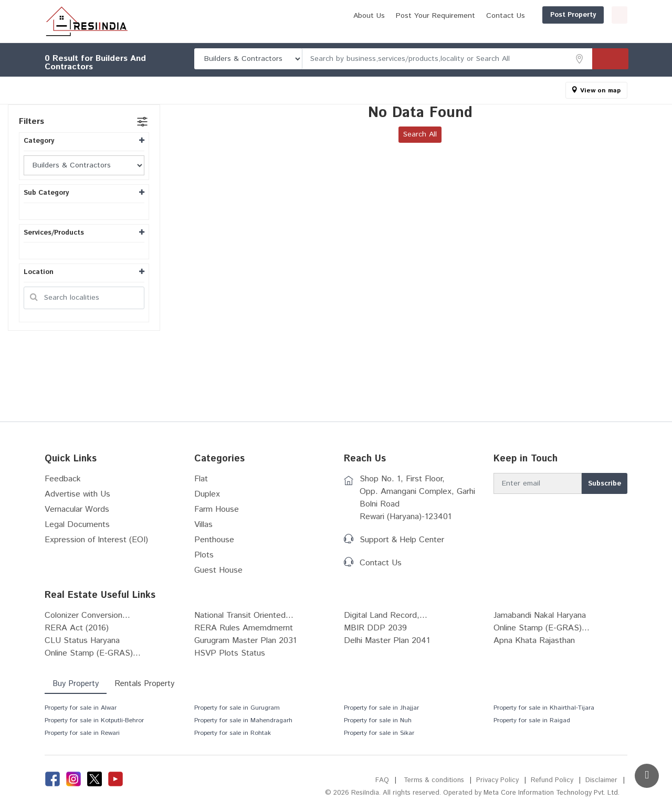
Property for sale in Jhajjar (381, 708)
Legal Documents (77, 525)
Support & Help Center (402, 540)
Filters (31, 122)
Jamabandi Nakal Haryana (540, 615)
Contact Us (455, 16)
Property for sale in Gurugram (237, 708)
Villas (203, 525)
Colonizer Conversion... (87, 615)
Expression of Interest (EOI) (96, 540)
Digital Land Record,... (386, 615)
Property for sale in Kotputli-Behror (94, 720)
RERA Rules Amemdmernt (244, 628)
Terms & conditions (434, 780)
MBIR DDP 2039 (375, 628)
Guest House (218, 570)
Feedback (63, 479)
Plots (204, 555)
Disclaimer (601, 780)
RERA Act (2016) (77, 628)
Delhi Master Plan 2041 (387, 641)
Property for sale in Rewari (82, 733)
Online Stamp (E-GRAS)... (542, 628)
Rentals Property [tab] (144, 684)
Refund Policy (552, 780)
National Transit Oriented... (244, 615)
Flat (201, 479)
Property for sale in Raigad (532, 720)
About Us (319, 16)
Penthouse (214, 540)
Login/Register (594, 15)
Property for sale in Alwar (81, 708)
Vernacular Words (77, 509)
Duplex (207, 494)
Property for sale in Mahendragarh (243, 720)
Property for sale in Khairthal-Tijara (544, 708)
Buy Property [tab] (76, 684)
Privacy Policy (497, 780)
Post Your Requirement (385, 16)
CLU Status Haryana (82, 641)
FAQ (382, 780)
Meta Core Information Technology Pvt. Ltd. (552, 793)
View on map (600, 91)
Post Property (523, 15)
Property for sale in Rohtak (233, 733)
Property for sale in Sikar (379, 733)
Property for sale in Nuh (378, 720)
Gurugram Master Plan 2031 (245, 641)
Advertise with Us (77, 494)
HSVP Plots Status (230, 653)
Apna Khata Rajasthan (534, 641)
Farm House (217, 509)
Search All (420, 134)
